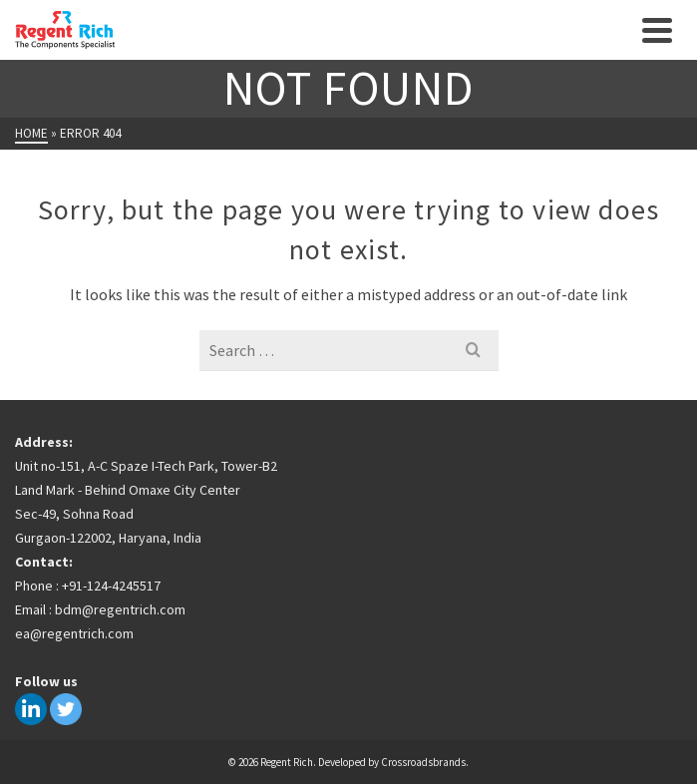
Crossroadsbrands (423, 762)
